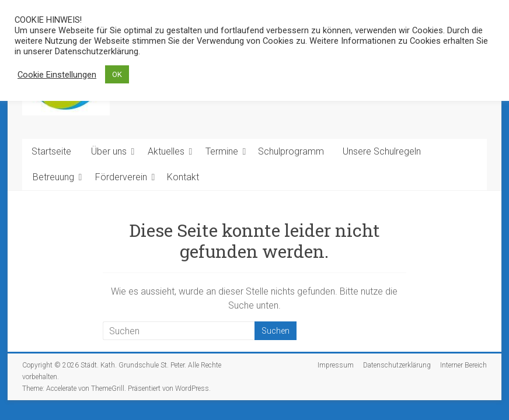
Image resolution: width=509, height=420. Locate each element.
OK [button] (117, 74)
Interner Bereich (463, 365)
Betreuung (53, 177)
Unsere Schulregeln (382, 151)
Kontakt (183, 177)
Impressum (336, 365)
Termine (222, 151)
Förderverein (121, 177)
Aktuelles (166, 151)
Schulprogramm (291, 151)
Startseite (51, 151)
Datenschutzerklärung (397, 365)
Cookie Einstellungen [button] (57, 75)
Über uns (109, 151)
